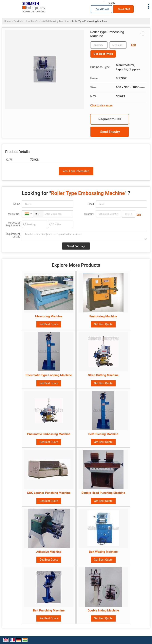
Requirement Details (13, 235)
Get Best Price (103, 54)
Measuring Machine (49, 316)
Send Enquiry (110, 132)
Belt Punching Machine (49, 610)
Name (17, 204)
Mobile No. (14, 214)
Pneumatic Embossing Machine (49, 434)
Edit (134, 45)
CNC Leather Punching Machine (49, 493)
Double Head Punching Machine (103, 493)
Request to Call (110, 119)
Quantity (89, 214)
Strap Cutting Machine (103, 375)
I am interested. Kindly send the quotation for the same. (84, 235)
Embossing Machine (103, 316)
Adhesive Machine (49, 552)
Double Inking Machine (103, 610)
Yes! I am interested (76, 171)
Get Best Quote (49, 324)
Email (91, 204)
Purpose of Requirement (13, 224)
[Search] (111, 3)
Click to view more (101, 105)
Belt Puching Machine (103, 434)
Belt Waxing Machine (103, 552)
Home (7, 21)
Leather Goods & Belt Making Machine (47, 21)
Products (19, 21)
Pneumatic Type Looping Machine (49, 375)
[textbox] (118, 45)
